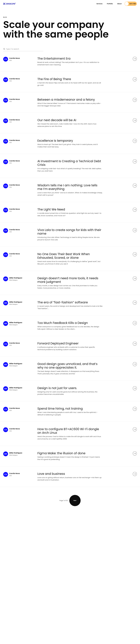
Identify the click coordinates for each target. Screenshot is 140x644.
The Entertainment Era (54, 59)
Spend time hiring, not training (60, 409)
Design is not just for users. (57, 388)
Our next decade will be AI (57, 120)
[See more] (135, 59)
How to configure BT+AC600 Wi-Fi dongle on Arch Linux (68, 431)
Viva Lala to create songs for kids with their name (69, 232)
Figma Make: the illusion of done (61, 453)
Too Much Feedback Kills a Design (63, 323)
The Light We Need (51, 209)
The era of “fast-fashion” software (63, 302)
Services (99, 4)
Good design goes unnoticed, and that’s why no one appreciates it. (67, 366)
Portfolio (110, 4)
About (119, 4)
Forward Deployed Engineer (58, 343)
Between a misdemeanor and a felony (66, 100)
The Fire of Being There (54, 79)
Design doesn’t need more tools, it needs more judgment (68, 280)
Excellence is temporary (55, 141)
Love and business (51, 474)
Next (75, 500)
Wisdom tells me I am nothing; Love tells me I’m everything (67, 187)
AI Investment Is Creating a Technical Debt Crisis (69, 163)
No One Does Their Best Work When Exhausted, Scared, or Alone (64, 256)
